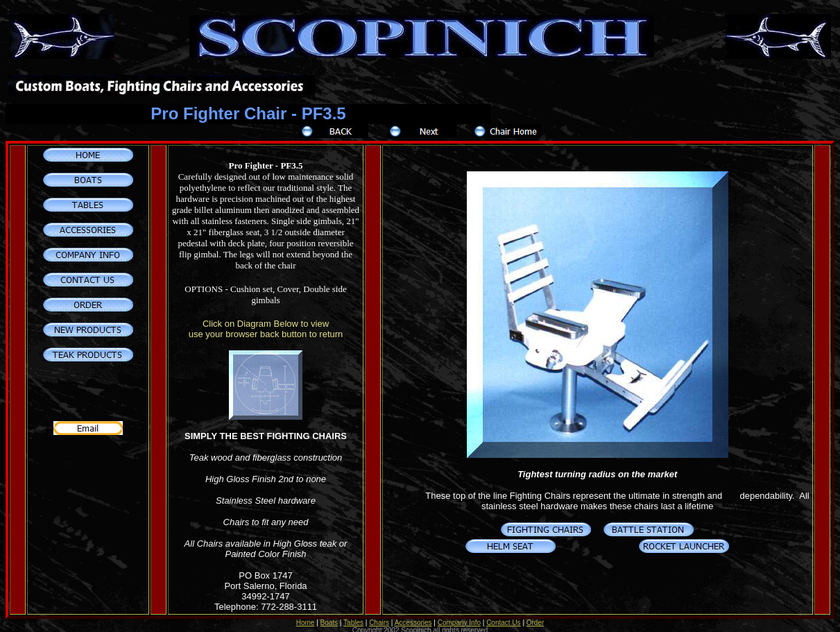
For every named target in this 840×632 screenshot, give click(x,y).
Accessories (413, 615)
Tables (353, 615)
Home (306, 615)
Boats (329, 615)
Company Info (459, 615)
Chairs (379, 615)
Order (535, 615)
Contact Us (503, 615)
